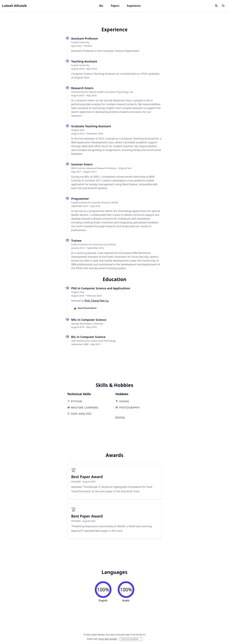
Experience (134, 6)
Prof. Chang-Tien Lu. (97, 301)
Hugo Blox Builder (108, 639)
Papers (115, 6)
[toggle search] (216, 6)
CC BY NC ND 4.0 (138, 635)
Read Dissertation (85, 308)
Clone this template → (131, 639)
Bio (101, 6)
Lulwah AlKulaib (14, 6)
